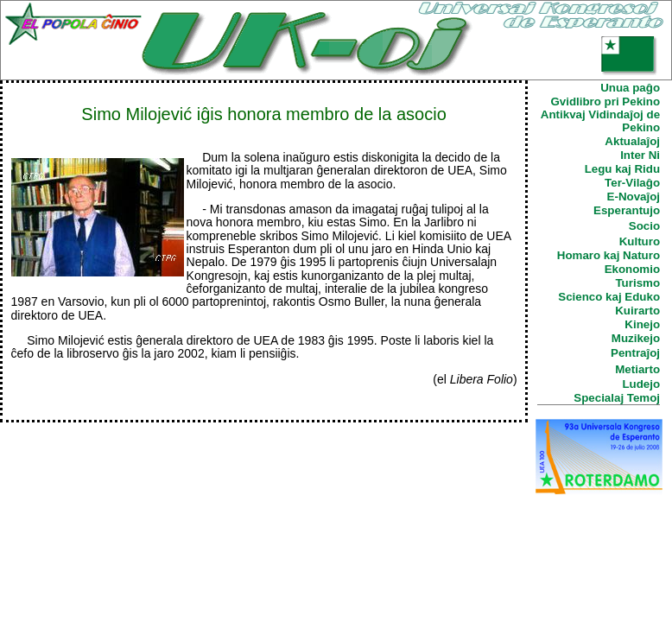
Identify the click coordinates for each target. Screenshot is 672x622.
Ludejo (641, 384)
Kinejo (642, 324)
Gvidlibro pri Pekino (605, 102)
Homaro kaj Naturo (609, 255)
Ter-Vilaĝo (632, 183)
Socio (644, 226)
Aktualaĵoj (632, 141)
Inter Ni (640, 155)
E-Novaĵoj (634, 197)
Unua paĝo (630, 88)
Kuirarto (637, 311)
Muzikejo (636, 338)
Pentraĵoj (635, 353)
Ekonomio (632, 269)
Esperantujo (627, 210)
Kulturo (640, 241)
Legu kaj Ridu (622, 169)
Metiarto (637, 369)
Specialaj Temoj (617, 398)
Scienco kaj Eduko (609, 297)
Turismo (637, 283)
